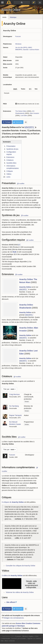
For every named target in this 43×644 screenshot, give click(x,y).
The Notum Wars (21, 111)
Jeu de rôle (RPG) (21, 47)
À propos (18, 636)
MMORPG (19, 50)
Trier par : (9, 389)
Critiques (10, 171)
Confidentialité (5, 639)
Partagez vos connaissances (13, 618)
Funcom (18, 36)
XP (19, 245)
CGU (37, 636)
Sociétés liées (11, 163)
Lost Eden (24, 115)
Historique (13, 17)
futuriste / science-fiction (31, 50)
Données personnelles (19, 639)
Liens (8, 177)
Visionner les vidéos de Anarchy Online (20, 592)
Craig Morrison (14, 394)
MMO (30, 47)
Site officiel (11, 602)
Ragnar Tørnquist (15, 415)
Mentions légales (28, 636)
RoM (14, 252)
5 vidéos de (12, 576)
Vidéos (9, 174)
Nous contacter (10, 641)
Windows (18, 44)
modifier (21, 183)
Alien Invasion (34, 113)
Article (4, 17)
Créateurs (10, 160)
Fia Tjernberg (14, 406)
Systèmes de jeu (12, 149)
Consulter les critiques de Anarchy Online (21, 566)
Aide (2, 641)
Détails (27, 402)
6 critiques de (13, 502)
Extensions (10, 157)
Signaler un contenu (34, 639)
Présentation (11, 146)
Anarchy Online (11, 10)
